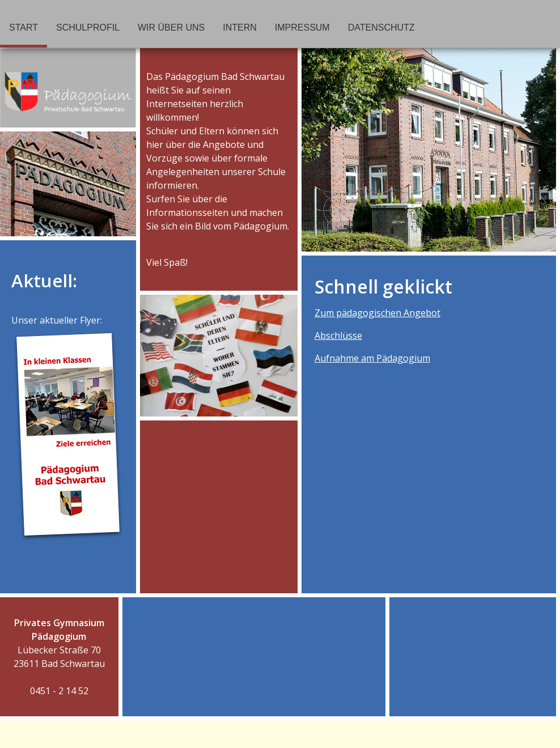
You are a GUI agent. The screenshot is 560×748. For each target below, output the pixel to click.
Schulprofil (88, 27)
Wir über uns (171, 27)
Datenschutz (381, 27)
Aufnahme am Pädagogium (372, 358)
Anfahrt (476, 657)
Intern (240, 27)
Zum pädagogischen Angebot (377, 313)
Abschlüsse (338, 335)
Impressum (302, 27)
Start (24, 27)
